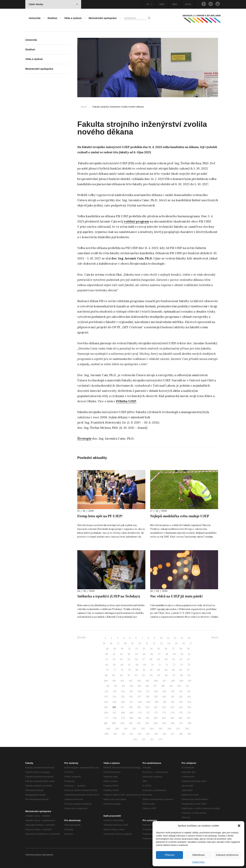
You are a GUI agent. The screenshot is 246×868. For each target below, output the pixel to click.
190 (122, 723)
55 (129, 659)
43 (129, 654)
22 (154, 644)
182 (148, 718)
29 (115, 649)
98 (181, 675)
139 (156, 697)
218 (181, 734)
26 (184, 644)
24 (169, 644)
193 (147, 723)
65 (114, 665)
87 (188, 670)
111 (108, 686)
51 (189, 654)
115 (139, 686)
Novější (81, 637)
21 (147, 644)
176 (189, 713)
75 (189, 665)
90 (121, 675)
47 (159, 654)
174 (173, 713)
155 (106, 707)
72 (167, 665)
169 (131, 713)
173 (164, 713)
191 (131, 723)
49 (174, 654)
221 (143, 739)
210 (115, 734)
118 (163, 686)
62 (181, 659)
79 (129, 670)
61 (174, 659)
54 (122, 659)
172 (156, 713)
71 (159, 665)
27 (191, 644)
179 (123, 718)
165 (189, 707)
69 (145, 665)
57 (144, 659)
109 (181, 681)
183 (156, 718)
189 (114, 723)
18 (125, 644)
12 (175, 638)
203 (143, 729)
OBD (162, 4)
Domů (84, 107)
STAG (188, 4)
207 (178, 729)
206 (169, 729)
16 (111, 644)
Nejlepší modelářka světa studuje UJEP (180, 516)
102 (122, 681)
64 (107, 665)
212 (131, 734)
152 (173, 702)
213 (139, 734)
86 (181, 670)
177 (107, 718)
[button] (239, 826)
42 (121, 654)
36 (166, 649)
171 (148, 713)
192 (139, 723)
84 (166, 670)
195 (164, 723)
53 (114, 659)
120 (179, 686)
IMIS (175, 4)
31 (129, 649)
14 (189, 638)
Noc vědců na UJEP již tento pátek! (177, 596)
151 (165, 702)
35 (159, 649)
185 (172, 718)
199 (108, 729)
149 (148, 702)
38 (181, 649)
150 (157, 702)
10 (161, 638)
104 (139, 681)
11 (168, 638)
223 (160, 739)
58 (151, 659)
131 (181, 691)
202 (134, 729)
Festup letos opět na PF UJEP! (100, 516)
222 (152, 739)
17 (118, 644)
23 (161, 644)
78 (122, 670)
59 (159, 659)
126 (140, 691)
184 (164, 718)
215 (156, 734)
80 (137, 670)
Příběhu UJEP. (126, 401)
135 (123, 697)
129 (164, 691)
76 (107, 670)
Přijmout (169, 855)
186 (181, 718)
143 (189, 697)
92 (136, 675)
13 (182, 638)
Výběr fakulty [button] (53, 4)
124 (123, 691)
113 (123, 686)
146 (123, 702)
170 (140, 713)
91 (129, 675)
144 (106, 702)
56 (136, 659)
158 (131, 707)
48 (167, 654)
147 (131, 702)
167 (115, 713)
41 (114, 654)
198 (189, 723)
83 (159, 670)
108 (173, 681)
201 (126, 729)
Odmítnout (198, 855)
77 (115, 670)
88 (106, 675)
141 (173, 697)
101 (114, 681)
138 (148, 697)
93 (143, 675)
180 (131, 718)
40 (107, 654)
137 (139, 697)
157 (123, 707)
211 (123, 734)
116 (147, 686)
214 (148, 734)
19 (132, 644)
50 (182, 654)
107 (165, 681)
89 (114, 675)
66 (122, 665)
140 (164, 697)
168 (123, 713)
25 (176, 644)
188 (106, 723)
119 (171, 686)
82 (151, 670)
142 (181, 697)
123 (115, 691)
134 (114, 697)
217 (173, 734)
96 (166, 675)
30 (122, 649)
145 (114, 702)
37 (173, 649)
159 (139, 707)
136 (131, 697)
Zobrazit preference (227, 855)
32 (136, 649)
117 (155, 686)
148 (140, 702)
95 (159, 675)
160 (148, 707)
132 (189, 691)
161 (156, 707)
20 (140, 644)
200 (117, 729)
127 (148, 691)
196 (173, 723)
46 (152, 654)
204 (152, 729)
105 (148, 681)
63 (188, 659)
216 (164, 734)
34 (151, 649)
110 (190, 681)
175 (181, 713)
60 (166, 659)
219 (189, 734)
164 (181, 707)
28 (107, 649)
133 (106, 697)
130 (173, 691)
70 (152, 665)
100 (106, 681)
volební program (136, 221)
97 (174, 675)
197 (181, 723)
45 (144, 654)
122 (107, 691)
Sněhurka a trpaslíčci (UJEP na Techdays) (109, 596)
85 (173, 670)
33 (144, 649)
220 (135, 739)
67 (130, 665)
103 (131, 681)
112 (116, 686)
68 (137, 665)
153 (181, 702)
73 (174, 665)
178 (115, 718)
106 (156, 681)
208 (187, 729)
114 (131, 686)
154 (189, 702)
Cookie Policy (198, 862)
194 (156, 723)
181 (139, 718)
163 (172, 707)
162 (164, 707)
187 (189, 718)
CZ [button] (149, 4)
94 (151, 675)
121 (187, 686)
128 (156, 691)
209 (107, 734)
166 (106, 713)
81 (144, 670)
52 (107, 659)
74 (181, 665)
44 (136, 654)
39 (188, 649)
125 (131, 691)
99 (189, 675)
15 (104, 644)
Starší (215, 637)
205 (161, 729)
